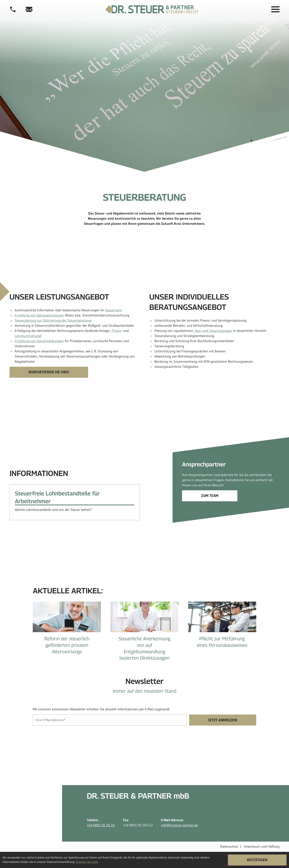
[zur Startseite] (152, 9)
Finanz (117, 331)
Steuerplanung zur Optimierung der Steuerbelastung (53, 320)
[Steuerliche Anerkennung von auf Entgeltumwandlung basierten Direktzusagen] (144, 634)
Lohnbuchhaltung (28, 336)
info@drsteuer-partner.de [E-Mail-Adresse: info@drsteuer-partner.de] (180, 825)
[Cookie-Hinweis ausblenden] (257, 860)
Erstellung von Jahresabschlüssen (39, 315)
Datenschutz (229, 847)
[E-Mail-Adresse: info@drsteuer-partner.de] (29, 9)
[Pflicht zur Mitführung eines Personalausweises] (222, 628)
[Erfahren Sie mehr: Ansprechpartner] (210, 496)
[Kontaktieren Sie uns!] (49, 372)
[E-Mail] (110, 720)
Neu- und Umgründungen (213, 331)
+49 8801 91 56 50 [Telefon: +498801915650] (101, 825)
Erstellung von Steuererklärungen (39, 341)
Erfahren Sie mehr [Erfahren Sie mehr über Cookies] (87, 862)
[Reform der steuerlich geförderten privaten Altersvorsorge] (67, 631)
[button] (13, 9)
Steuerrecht (113, 310)
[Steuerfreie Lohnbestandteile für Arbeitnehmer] (75, 502)
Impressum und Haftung (262, 847)
